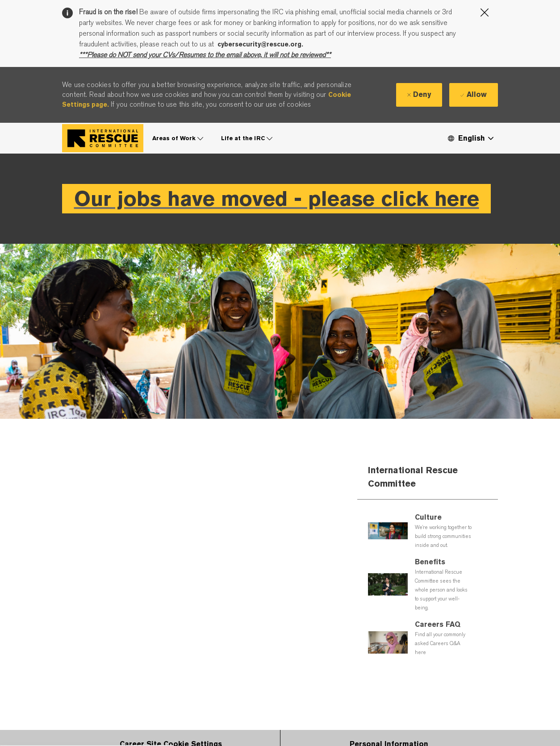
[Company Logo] (103, 138)
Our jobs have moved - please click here (277, 198)
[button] (470, 138)
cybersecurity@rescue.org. (260, 44)
